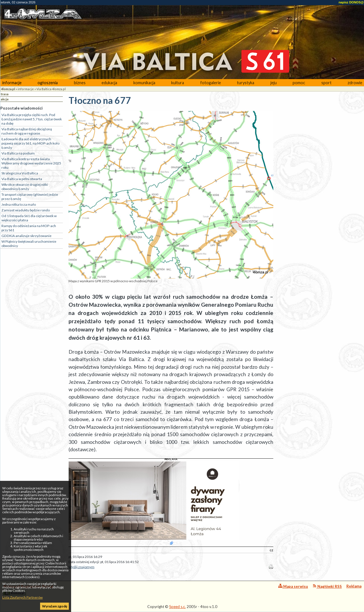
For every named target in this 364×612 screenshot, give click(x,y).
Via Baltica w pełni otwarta (22, 179)
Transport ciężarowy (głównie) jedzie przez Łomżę (30, 197)
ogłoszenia (48, 83)
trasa (5, 94)
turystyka (246, 83)
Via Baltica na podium (18, 153)
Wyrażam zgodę (55, 606)
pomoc (299, 83)
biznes (80, 83)
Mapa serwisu (293, 586)
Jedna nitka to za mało (19, 204)
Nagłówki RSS (327, 586)
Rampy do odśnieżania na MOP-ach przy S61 (29, 228)
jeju (274, 83)
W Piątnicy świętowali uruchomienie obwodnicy (29, 244)
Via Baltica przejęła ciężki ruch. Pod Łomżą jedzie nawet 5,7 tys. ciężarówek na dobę (32, 119)
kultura (178, 83)
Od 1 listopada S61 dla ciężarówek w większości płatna (29, 218)
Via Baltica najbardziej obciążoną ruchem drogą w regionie (27, 131)
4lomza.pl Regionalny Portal (28, 590)
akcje (5, 99)
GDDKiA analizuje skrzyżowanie (26, 236)
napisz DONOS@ (351, 2)
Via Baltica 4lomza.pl (51, 89)
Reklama (354, 586)
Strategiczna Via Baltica (20, 173)
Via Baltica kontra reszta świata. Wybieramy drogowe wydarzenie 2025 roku (31, 163)
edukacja (109, 83)
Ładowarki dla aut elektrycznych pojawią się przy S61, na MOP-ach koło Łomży (30, 143)
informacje (12, 83)
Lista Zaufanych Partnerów (22, 597)
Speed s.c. (177, 607)
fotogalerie (211, 83)
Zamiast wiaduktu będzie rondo (26, 210)
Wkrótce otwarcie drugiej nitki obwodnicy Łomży (25, 187)
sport (326, 83)
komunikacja (144, 83)
